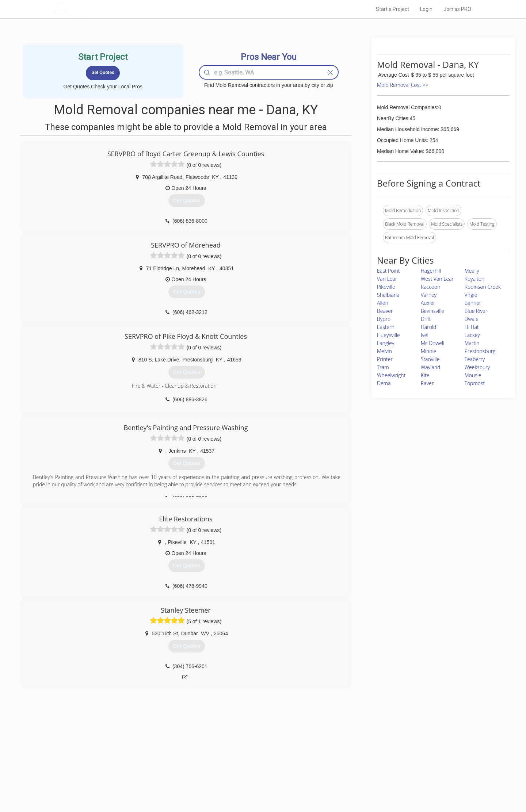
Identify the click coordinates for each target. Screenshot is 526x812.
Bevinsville (432, 311)
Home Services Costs (146, 750)
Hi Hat (472, 327)
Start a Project (392, 9)
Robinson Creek (483, 287)
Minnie (429, 351)
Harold (429, 327)
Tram (383, 367)
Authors (355, 767)
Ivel (425, 335)
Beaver (385, 311)
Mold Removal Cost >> (403, 85)
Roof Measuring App (246, 767)
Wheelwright (391, 375)
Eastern (386, 327)
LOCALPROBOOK (95, 9)
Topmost (475, 383)
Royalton (475, 279)
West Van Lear (437, 279)
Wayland (431, 367)
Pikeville (386, 287)
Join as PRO (457, 9)
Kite (425, 375)
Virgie (471, 295)
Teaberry (475, 359)
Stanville (430, 359)
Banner (473, 303)
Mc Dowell (433, 343)
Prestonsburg (480, 351)
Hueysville (388, 335)
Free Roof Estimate (143, 775)
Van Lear (387, 279)
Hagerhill (431, 271)
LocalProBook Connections (375, 775)
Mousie (473, 375)
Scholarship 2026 (365, 750)
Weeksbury (477, 367)
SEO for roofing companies (374, 783)
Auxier (428, 303)
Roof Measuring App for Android (257, 783)
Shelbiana (388, 295)
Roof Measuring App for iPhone (256, 775)
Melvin (384, 351)
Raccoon (431, 287)
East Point (388, 271)
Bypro (384, 319)
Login (426, 9)
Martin (472, 343)
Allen (383, 303)
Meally (472, 271)
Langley (386, 343)
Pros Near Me (137, 759)
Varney (429, 295)
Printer (385, 359)
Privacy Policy (361, 759)
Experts (233, 759)
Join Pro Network (242, 750)
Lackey (472, 335)
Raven (428, 383)
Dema (384, 383)
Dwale (472, 319)
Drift (426, 319)
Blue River (476, 311)
